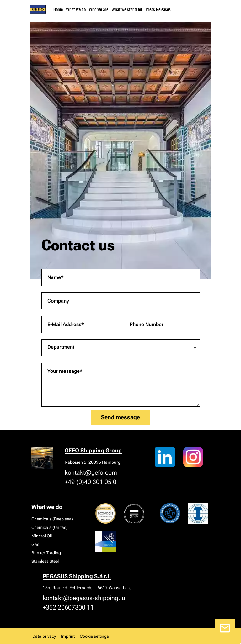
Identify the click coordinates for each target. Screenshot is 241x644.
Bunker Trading (46, 553)
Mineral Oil (42, 536)
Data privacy (44, 636)
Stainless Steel (45, 561)
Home (58, 9)
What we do (76, 9)
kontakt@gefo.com (91, 472)
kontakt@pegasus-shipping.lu (84, 598)
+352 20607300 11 (68, 607)
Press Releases (158, 9)
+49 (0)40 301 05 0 (91, 482)
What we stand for (127, 9)
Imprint (68, 636)
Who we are (99, 9)
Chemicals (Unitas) (50, 527)
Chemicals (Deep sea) (52, 519)
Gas (35, 544)
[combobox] (121, 348)
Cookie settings (94, 636)
